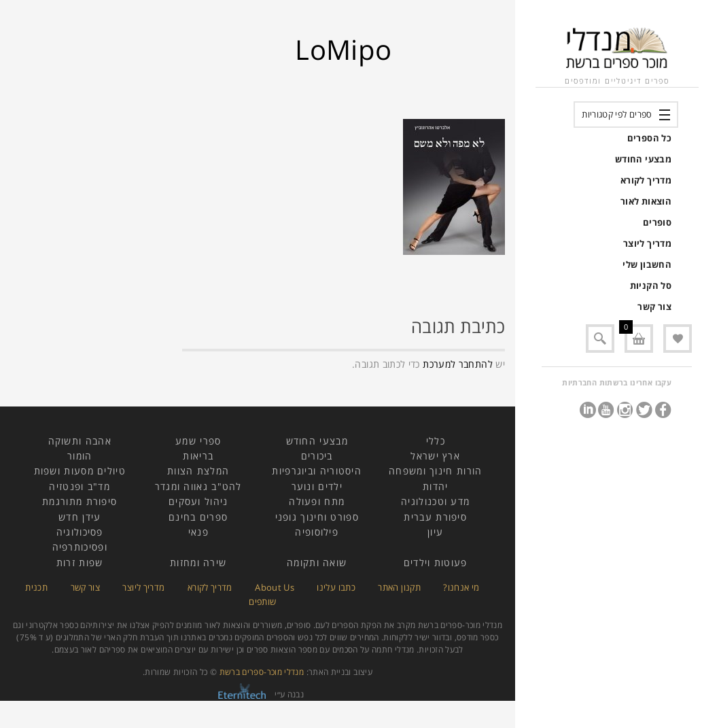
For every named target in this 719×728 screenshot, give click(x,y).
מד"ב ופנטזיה (80, 486)
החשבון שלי (647, 264)
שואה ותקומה (317, 562)
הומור (80, 456)
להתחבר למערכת (458, 364)
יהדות (436, 486)
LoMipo (343, 49)
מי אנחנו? (461, 587)
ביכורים (317, 456)
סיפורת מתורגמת (80, 501)
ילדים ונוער (317, 486)
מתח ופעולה (317, 501)
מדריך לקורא (646, 180)
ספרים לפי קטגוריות (617, 114)
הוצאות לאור (646, 201)
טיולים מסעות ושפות (80, 471)
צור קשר (654, 307)
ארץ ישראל (435, 456)
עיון (435, 532)
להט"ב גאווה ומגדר (198, 486)
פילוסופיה (317, 532)
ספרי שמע (198, 441)
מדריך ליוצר (647, 243)
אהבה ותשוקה (80, 441)
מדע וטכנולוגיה (435, 501)
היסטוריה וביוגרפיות (317, 471)
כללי (436, 441)
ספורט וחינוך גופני (317, 517)
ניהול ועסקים (198, 501)
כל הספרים (649, 138)
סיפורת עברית (435, 517)
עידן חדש (80, 517)
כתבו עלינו (336, 587)
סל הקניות (651, 285)
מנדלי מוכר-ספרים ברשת (262, 672)
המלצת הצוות (198, 471)
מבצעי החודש (643, 159)
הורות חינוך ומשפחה (435, 471)
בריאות (198, 456)
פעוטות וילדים (436, 562)
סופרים (657, 222)
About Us (275, 587)
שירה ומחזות (198, 562)
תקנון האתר (399, 587)
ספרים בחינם (198, 517)
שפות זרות (80, 562)
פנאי (198, 532)
